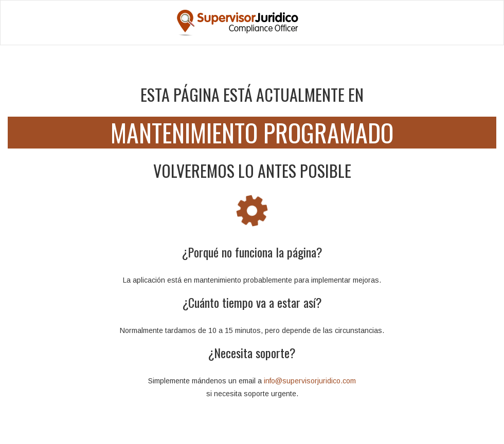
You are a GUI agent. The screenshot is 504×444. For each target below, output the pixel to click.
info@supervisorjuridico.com (310, 381)
